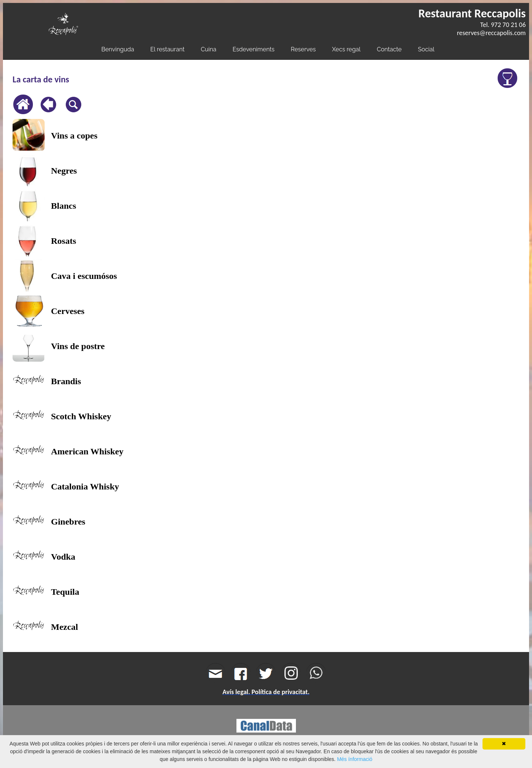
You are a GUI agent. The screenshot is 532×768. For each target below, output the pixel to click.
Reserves (303, 49)
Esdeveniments (254, 49)
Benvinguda (118, 49)
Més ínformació (355, 759)
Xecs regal (346, 49)
